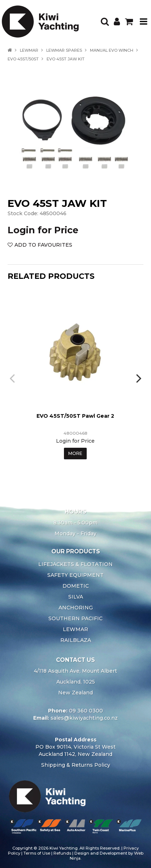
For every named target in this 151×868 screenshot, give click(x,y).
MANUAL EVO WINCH (112, 50)
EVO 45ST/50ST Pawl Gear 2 (75, 416)
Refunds (62, 853)
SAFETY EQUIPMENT (75, 575)
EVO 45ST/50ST (23, 59)
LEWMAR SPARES (64, 50)
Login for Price (43, 230)
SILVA (76, 597)
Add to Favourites (43, 245)
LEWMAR (29, 50)
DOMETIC (76, 586)
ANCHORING (76, 608)
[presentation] (13, 378)
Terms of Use (37, 853)
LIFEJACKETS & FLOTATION (75, 564)
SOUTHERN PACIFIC (75, 618)
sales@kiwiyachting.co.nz (84, 718)
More (75, 453)
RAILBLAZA (76, 640)
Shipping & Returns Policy (76, 765)
